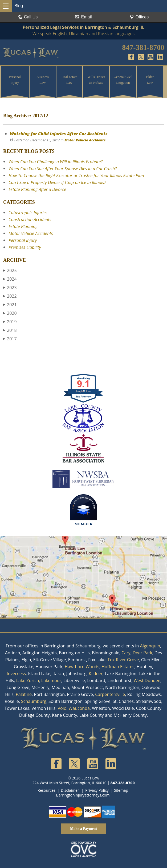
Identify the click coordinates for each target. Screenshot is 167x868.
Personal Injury (15, 80)
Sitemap (121, 790)
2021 (10, 305)
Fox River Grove (123, 660)
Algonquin (150, 646)
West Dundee (147, 680)
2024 (10, 279)
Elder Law (150, 80)
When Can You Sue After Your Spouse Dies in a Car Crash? (63, 169)
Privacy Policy (97, 790)
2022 (10, 296)
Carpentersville (110, 694)
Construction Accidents (30, 220)
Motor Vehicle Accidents (85, 140)
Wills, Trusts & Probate (96, 80)
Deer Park (142, 653)
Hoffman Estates (118, 667)
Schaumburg (34, 701)
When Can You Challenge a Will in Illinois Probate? (56, 162)
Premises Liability (25, 247)
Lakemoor (51, 680)
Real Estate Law (69, 80)
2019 (10, 322)
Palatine (24, 694)
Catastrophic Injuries (28, 213)
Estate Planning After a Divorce (37, 189)
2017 (10, 339)
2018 (10, 330)
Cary (126, 653)
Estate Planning (23, 226)
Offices (139, 17)
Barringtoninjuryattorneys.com (83, 795)
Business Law (43, 80)
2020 (10, 313)
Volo (62, 708)
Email (83, 17)
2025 (10, 270)
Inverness (16, 674)
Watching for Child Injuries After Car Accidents (59, 134)
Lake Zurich (28, 680)
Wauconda (79, 708)
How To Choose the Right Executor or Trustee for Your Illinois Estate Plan (76, 176)
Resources (46, 790)
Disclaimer (70, 790)
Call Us (28, 17)
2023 (10, 288)
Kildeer (96, 674)
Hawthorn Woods (82, 667)
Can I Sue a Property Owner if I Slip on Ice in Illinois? (57, 182)
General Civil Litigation (123, 80)
